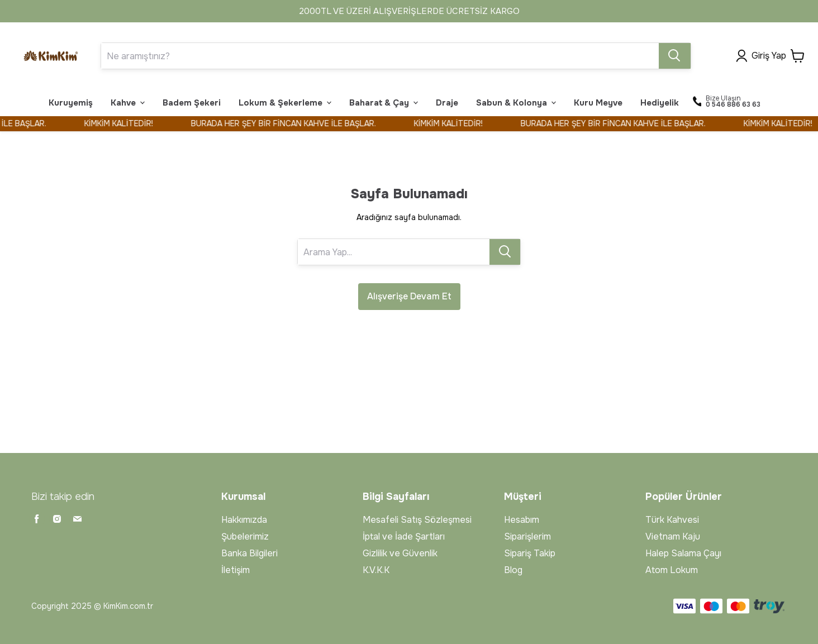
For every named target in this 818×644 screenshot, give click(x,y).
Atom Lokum (672, 570)
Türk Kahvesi (672, 520)
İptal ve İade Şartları (404, 536)
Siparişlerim (527, 536)
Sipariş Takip (530, 553)
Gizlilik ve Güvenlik (400, 553)
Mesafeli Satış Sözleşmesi (417, 520)
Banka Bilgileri (249, 553)
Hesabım (522, 520)
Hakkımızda (244, 520)
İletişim (236, 570)
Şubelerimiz (245, 536)
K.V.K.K (376, 570)
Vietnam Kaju (673, 536)
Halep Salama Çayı (683, 553)
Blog (513, 570)
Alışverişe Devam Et (409, 296)
